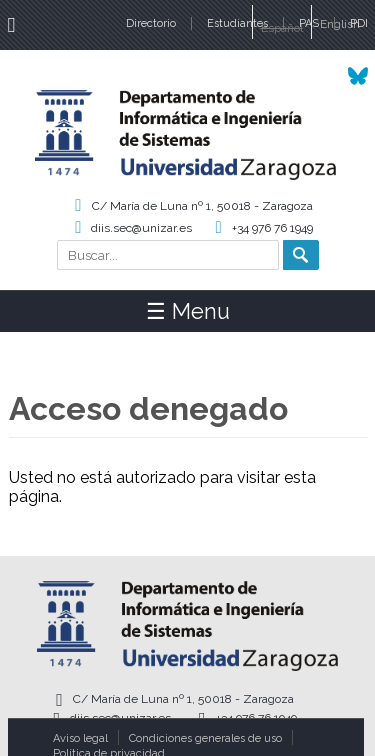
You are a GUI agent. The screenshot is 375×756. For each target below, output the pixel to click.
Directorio (151, 23)
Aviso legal (80, 738)
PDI (359, 23)
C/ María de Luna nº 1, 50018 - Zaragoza (202, 206)
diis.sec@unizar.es (141, 228)
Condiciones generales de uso (205, 738)
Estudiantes (237, 23)
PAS (309, 23)
